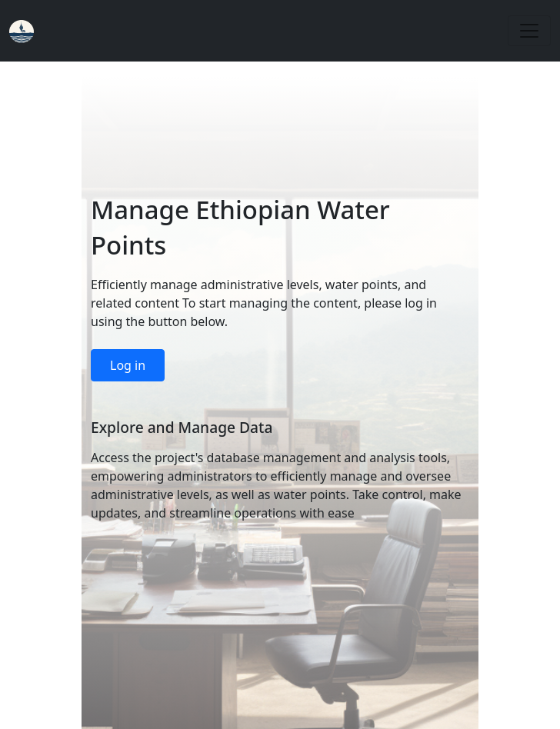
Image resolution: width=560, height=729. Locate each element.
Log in (128, 365)
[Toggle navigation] (529, 31)
